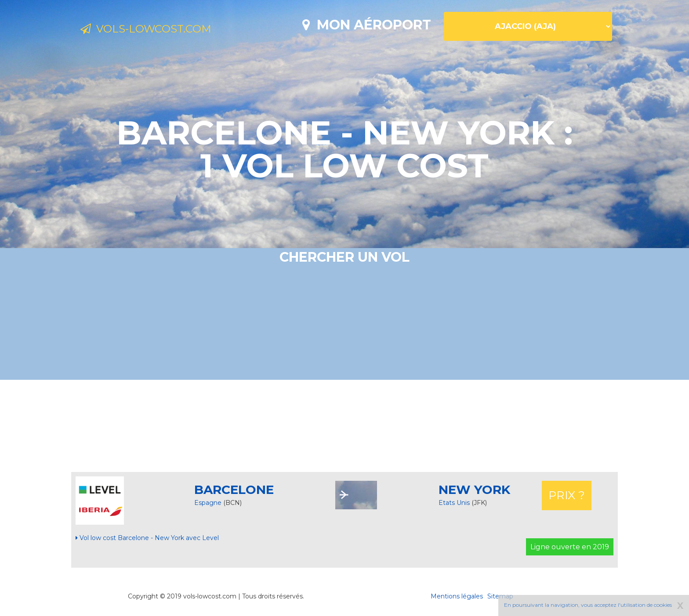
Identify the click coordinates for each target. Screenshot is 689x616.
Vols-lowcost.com (153, 30)
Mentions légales (457, 596)
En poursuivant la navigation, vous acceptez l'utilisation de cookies (588, 605)
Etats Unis (455, 503)
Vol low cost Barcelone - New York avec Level (147, 538)
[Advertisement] (344, 426)
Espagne (208, 503)
